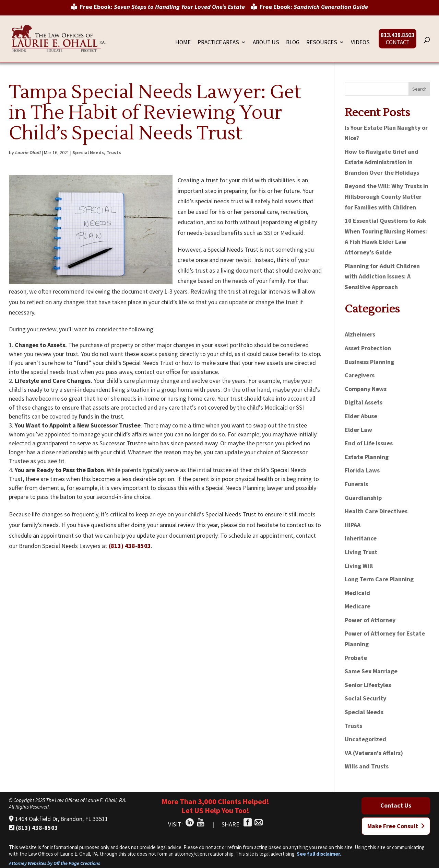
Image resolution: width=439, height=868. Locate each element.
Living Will (359, 566)
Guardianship (363, 498)
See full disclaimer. (319, 854)
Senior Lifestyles (368, 685)
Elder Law (358, 430)
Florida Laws (362, 470)
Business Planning (369, 362)
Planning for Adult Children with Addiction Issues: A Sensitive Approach (382, 276)
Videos (360, 43)
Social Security (365, 698)
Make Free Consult (396, 826)
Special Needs (88, 152)
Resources (322, 43)
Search (419, 89)
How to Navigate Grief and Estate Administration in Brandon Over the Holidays (382, 162)
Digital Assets (364, 402)
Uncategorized (365, 739)
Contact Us (396, 805)
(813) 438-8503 (130, 546)
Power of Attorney (370, 620)
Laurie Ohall (28, 152)
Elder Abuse (361, 416)
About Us (266, 43)
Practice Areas (218, 43)
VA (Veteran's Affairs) (374, 753)
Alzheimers (360, 334)
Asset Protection (368, 348)
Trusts (114, 152)
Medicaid (357, 593)
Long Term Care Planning (379, 579)
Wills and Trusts (367, 766)
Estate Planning (367, 457)
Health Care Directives (376, 511)
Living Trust (361, 552)
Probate (356, 658)
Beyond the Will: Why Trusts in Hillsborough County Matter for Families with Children (387, 196)
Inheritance (361, 538)
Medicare (358, 606)
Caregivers (360, 375)
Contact (398, 43)
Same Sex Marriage (371, 671)
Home (183, 43)
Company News (366, 389)
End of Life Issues (369, 443)
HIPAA (353, 525)
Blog (293, 43)
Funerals (356, 484)
